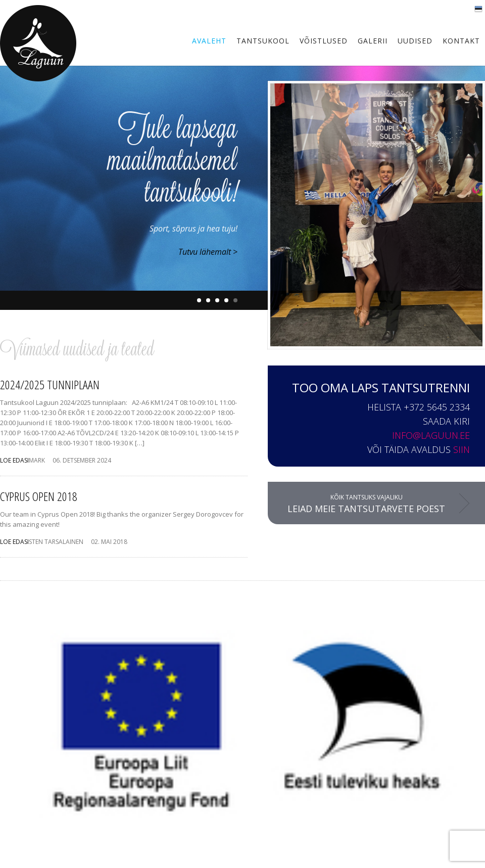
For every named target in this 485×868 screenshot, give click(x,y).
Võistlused (324, 41)
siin (462, 449)
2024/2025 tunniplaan (50, 385)
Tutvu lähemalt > (208, 252)
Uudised (415, 41)
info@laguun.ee (431, 435)
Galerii (373, 41)
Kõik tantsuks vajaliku (366, 504)
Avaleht (209, 41)
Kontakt (461, 41)
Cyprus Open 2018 (39, 496)
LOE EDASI (14, 460)
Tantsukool (263, 41)
